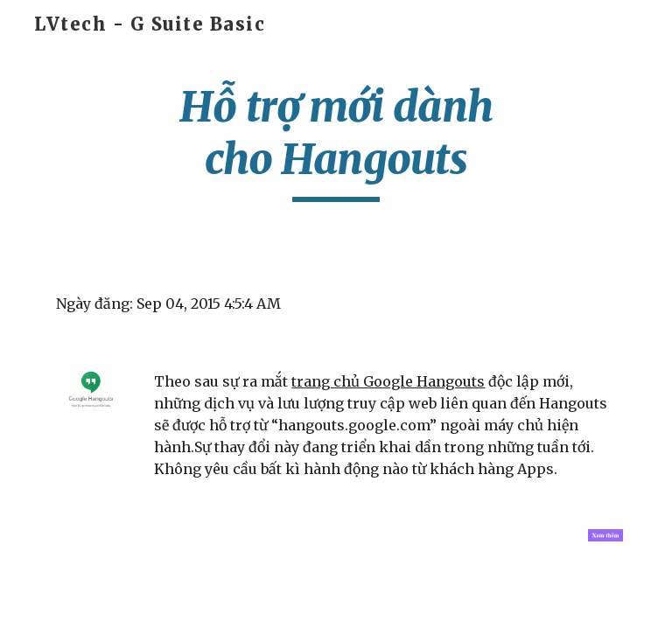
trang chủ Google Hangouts (388, 381)
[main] (336, 141)
